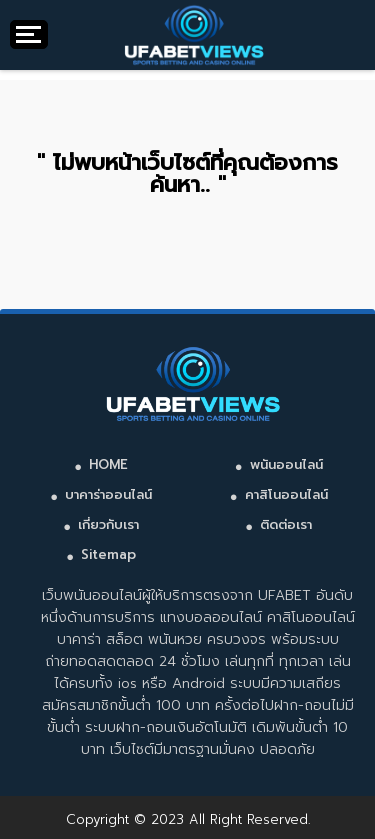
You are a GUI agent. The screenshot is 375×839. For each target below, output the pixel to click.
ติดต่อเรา (286, 524)
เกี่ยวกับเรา (108, 524)
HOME (108, 464)
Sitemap (108, 554)
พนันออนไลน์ (286, 464)
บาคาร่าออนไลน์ (108, 494)
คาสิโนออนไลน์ (286, 494)
